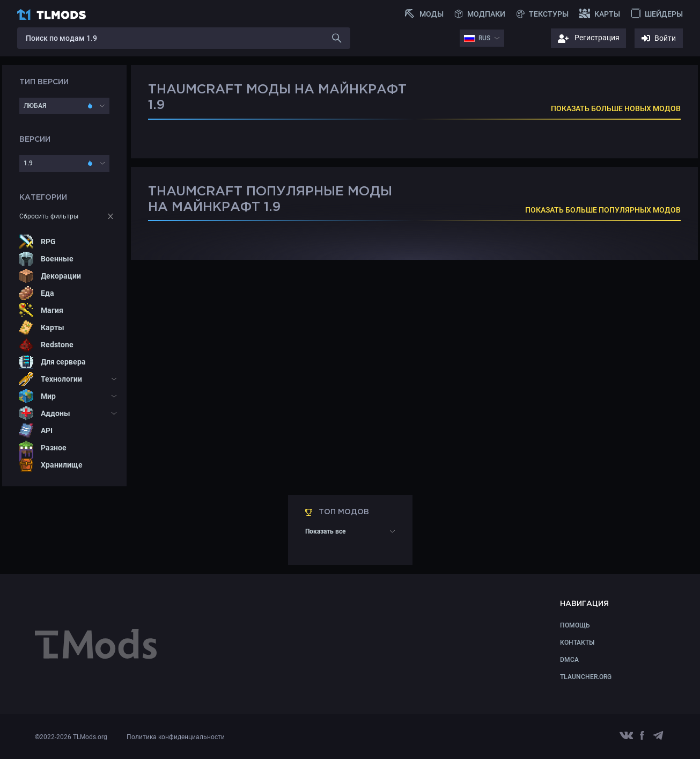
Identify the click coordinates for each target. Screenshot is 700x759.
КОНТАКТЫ (577, 643)
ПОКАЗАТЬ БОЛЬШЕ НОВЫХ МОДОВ (616, 108)
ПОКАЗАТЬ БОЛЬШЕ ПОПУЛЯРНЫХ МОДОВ (603, 210)
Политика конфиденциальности (176, 737)
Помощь (575, 625)
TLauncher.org (586, 677)
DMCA (569, 660)
